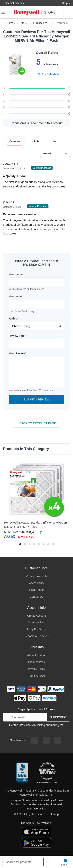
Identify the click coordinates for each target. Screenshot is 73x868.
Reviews (14, 141)
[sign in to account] (68, 12)
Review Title (17, 336)
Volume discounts (37, 576)
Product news (36, 662)
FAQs (35, 141)
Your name (16, 274)
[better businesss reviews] (22, 773)
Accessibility (36, 583)
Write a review (47, 74)
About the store (36, 655)
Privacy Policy (36, 669)
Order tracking (36, 622)
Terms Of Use (37, 676)
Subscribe (58, 717)
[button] (66, 502)
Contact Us (36, 597)
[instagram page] (46, 740)
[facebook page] (34, 740)
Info (53, 141)
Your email (16, 296)
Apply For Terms (37, 629)
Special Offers (12, 3)
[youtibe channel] (58, 740)
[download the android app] (37, 843)
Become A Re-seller (36, 636)
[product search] (48, 862)
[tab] (14, 141)
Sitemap (54, 814)
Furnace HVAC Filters (45, 23)
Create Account (37, 616)
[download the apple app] (37, 831)
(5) (39, 532)
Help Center (36, 590)
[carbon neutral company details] (47, 773)
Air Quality (26, 23)
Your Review (17, 353)
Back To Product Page (36, 423)
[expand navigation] (3, 12)
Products (14, 23)
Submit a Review (36, 399)
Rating (14, 319)
